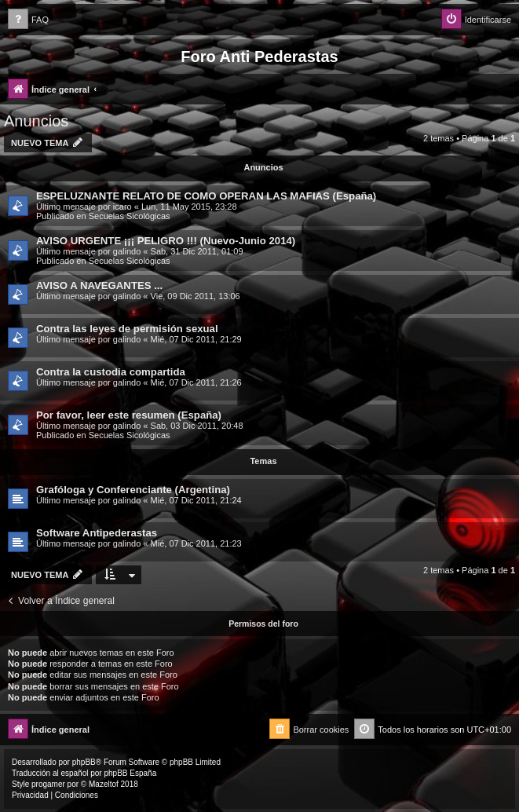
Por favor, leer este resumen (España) (129, 415)
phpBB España (130, 773)
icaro (122, 207)
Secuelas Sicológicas (130, 216)
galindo (127, 251)
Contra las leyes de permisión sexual (127, 329)
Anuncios (36, 121)
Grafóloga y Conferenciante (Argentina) (133, 490)
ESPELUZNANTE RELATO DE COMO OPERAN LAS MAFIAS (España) (206, 196)
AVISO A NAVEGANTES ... (99, 285)
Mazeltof (104, 784)
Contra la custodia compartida (111, 372)
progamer (48, 784)
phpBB (84, 762)
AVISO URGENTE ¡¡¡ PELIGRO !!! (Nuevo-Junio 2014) (166, 241)
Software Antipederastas (97, 533)
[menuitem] (28, 20)
